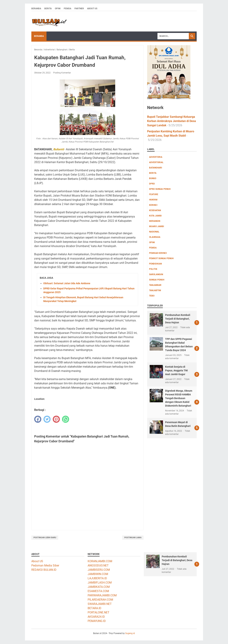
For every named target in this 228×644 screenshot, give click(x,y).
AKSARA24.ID (96, 617)
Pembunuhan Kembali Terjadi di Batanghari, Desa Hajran (178, 319)
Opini (58, 9)
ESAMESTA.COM (98, 591)
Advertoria (156, 157)
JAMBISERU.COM (99, 570)
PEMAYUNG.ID (97, 621)
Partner (79, 9)
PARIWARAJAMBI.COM (102, 595)
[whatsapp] (66, 419)
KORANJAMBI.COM (100, 561)
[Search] (173, 36)
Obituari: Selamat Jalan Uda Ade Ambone (67, 283)
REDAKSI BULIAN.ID (44, 570)
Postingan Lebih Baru (45, 538)
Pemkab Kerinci (158, 253)
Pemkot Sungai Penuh (161, 258)
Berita (48, 9)
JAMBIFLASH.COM (100, 583)
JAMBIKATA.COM (99, 587)
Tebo (152, 296)
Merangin (155, 221)
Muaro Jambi (157, 226)
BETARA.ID (94, 608)
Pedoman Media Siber (45, 565)
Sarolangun (156, 274)
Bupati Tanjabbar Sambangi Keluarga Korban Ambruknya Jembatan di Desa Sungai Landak (172, 121)
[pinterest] (56, 419)
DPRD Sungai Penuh (160, 189)
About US (37, 561)
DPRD (152, 184)
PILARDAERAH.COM (100, 600)
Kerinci (153, 205)
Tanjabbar (155, 285)
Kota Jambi (155, 216)
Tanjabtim (155, 290)
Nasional (154, 232)
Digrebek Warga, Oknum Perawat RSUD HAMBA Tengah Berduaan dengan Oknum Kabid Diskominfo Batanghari (179, 398)
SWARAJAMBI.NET (100, 604)
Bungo (153, 178)
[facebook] (38, 419)
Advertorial (156, 162)
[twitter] (47, 419)
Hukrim (153, 200)
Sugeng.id (130, 633)
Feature (154, 194)
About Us (92, 9)
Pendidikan (155, 264)
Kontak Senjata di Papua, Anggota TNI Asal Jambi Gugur (176, 370)
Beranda (36, 9)
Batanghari (156, 168)
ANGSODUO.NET (98, 565)
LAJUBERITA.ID (97, 578)
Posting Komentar (62, 73)
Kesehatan (155, 210)
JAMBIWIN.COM (98, 574)
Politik (153, 269)
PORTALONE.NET (99, 612)
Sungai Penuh (157, 280)
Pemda (68, 9)
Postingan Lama (133, 538)
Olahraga (155, 237)
